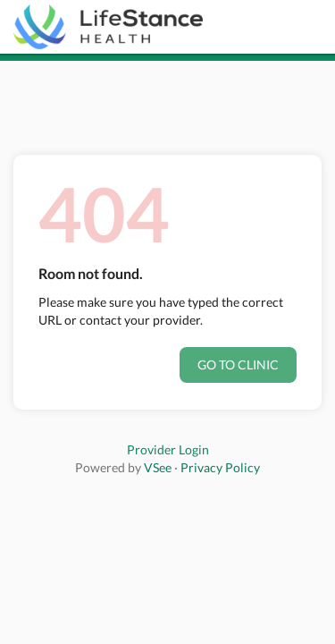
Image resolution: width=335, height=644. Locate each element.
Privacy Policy (220, 467)
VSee (158, 467)
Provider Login (168, 449)
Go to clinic (238, 364)
